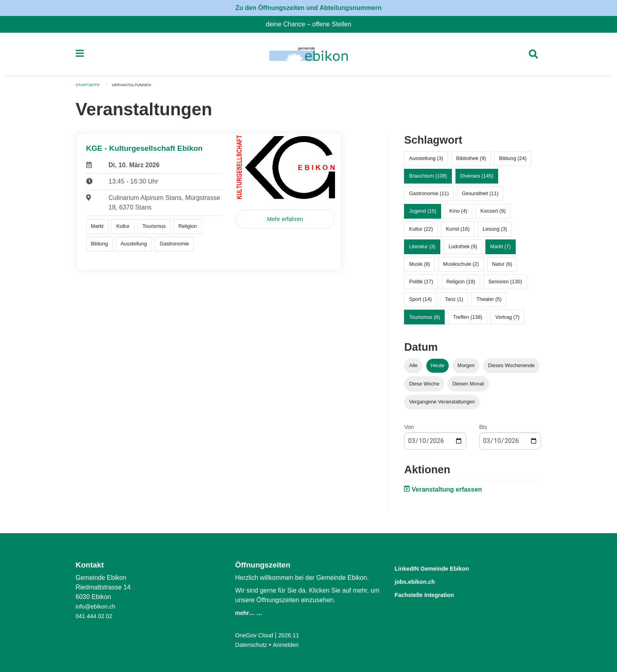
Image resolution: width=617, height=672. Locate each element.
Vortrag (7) (507, 320)
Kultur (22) (421, 232)
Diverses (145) (477, 179)
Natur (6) (502, 268)
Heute (438, 369)
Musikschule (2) (461, 268)
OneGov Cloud (256, 635)
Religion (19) (461, 285)
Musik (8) (420, 268)
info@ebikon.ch (98, 606)
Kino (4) (458, 214)
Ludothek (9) (463, 250)
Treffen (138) (468, 320)
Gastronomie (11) (429, 197)
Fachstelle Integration (434, 594)
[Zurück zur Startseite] (308, 56)
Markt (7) (500, 250)
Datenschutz (253, 645)
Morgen (466, 369)
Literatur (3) (422, 250)
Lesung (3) (495, 232)
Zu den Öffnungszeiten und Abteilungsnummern (308, 8)
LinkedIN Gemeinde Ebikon (444, 568)
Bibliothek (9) (471, 162)
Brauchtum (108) (428, 179)
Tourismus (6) (425, 320)
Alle (413, 369)
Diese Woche (424, 387)
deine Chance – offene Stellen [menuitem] (311, 24)
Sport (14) (421, 303)
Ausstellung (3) (426, 162)
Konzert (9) (493, 214)
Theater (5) (489, 303)
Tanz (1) (454, 303)
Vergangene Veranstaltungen (442, 405)
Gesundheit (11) (480, 197)
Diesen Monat (468, 387)
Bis (483, 430)
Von (409, 430)
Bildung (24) (513, 162)
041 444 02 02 (96, 616)
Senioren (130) (505, 285)
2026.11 (294, 635)
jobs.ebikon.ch (421, 581)
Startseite (89, 89)
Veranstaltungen (136, 89)
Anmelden (290, 645)
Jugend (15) (423, 214)
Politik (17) (421, 285)
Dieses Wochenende (511, 369)
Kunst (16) (458, 232)
